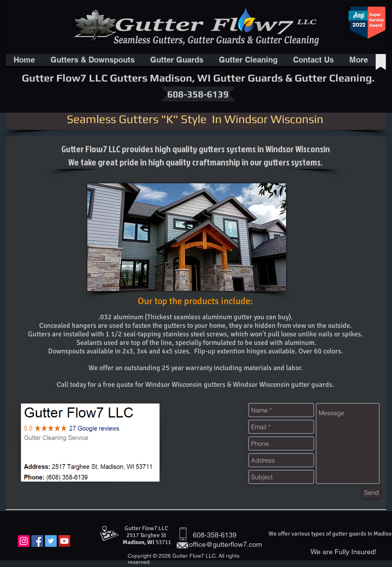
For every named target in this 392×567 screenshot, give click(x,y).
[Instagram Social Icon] (24, 541)
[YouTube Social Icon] (64, 541)
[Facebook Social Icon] (37, 541)
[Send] (371, 492)
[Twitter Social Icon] (51, 541)
